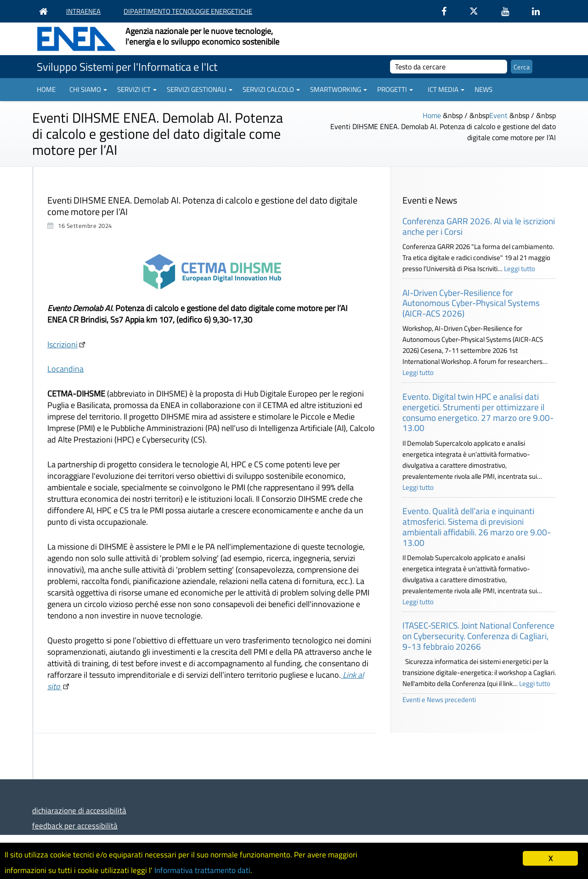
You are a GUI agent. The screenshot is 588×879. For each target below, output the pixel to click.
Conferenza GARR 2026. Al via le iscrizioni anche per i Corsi (479, 226)
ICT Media (446, 89)
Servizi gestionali (200, 89)
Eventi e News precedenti (439, 700)
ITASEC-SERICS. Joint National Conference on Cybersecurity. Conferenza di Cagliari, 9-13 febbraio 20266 (478, 636)
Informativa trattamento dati (202, 870)
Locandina (65, 369)
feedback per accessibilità (75, 825)
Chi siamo (88, 89)
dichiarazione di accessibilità (79, 810)
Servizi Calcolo (271, 89)
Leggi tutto (520, 269)
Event (498, 115)
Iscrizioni (62, 344)
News (483, 89)
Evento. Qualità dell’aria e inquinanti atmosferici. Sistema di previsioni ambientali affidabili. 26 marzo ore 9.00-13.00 (477, 526)
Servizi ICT (137, 89)
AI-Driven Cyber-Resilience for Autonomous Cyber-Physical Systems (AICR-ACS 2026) (471, 303)
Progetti (395, 89)
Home (46, 89)
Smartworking (339, 89)
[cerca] (449, 67)
